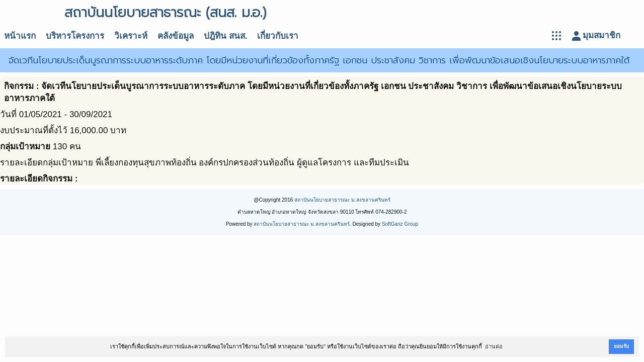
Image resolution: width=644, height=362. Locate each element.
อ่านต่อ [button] (494, 346)
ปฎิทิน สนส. (225, 36)
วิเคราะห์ (131, 36)
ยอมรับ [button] (621, 346)
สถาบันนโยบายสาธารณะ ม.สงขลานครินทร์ (342, 200)
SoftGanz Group (400, 224)
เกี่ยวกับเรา (278, 36)
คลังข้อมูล (176, 36)
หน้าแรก (20, 36)
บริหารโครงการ (75, 36)
